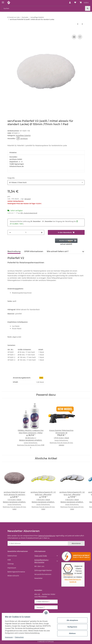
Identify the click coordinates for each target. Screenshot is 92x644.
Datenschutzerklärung (47, 536)
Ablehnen (72, 633)
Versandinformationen (43, 574)
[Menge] (26, 232)
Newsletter (38, 578)
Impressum (9, 637)
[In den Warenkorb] (9, 31)
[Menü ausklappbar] (3, 1)
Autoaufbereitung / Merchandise (42, 561)
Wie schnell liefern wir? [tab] (58, 251)
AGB (9, 560)
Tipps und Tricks (41, 556)
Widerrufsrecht (13, 576)
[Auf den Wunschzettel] (80, 37)
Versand (28, 199)
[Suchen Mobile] (43, 8)
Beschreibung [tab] (14, 251)
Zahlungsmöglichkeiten (43, 570)
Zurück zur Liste (14, 17)
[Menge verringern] (10, 232)
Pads (41, 378)
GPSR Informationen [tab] (34, 251)
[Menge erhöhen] (42, 232)
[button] (70, 2)
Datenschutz (20, 637)
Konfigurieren (72, 627)
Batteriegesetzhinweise (16, 572)
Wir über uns (39, 566)
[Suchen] (88, 8)
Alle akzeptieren (72, 620)
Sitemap (11, 564)
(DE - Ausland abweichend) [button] (29, 213)
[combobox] (46, 182)
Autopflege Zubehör (23, 135)
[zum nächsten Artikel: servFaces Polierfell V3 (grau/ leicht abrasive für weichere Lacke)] (82, 24)
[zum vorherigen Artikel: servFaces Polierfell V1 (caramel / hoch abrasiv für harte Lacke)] (78, 24)
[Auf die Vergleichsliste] (74, 37)
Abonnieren (76, 543)
